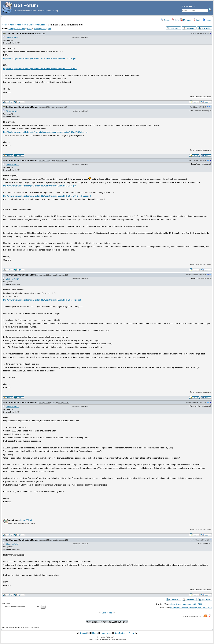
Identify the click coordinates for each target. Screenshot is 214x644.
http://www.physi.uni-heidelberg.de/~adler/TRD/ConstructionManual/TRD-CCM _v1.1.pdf (42, 300)
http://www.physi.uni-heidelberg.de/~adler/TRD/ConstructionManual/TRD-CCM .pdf (40, 58)
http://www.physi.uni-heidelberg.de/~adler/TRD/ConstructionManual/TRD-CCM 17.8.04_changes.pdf (47, 196)
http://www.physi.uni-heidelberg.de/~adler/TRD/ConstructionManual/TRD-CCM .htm (40, 69)
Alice (12, 25)
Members (186, 20)
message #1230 (44, 403)
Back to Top (107, 613)
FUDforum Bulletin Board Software (115, 640)
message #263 (40, 34)
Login (197, 20)
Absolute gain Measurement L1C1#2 (186, 604)
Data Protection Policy (124, 633)
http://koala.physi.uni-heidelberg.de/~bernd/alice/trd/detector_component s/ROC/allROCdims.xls (45, 132)
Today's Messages (17, 29)
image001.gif (26, 520)
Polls (29, 29)
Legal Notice (106, 633)
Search (165, 20)
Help (175, 20)
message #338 (44, 107)
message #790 (44, 161)
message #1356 (44, 540)
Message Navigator (42, 29)
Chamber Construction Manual (20, 33)
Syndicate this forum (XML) (193, 616)
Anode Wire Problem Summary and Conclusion (191, 608)
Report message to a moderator (200, 97)
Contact (84, 633)
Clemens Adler (12, 37)
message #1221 (44, 275)
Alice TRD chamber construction (31, 25)
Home (207, 20)
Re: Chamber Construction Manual (22, 107)
